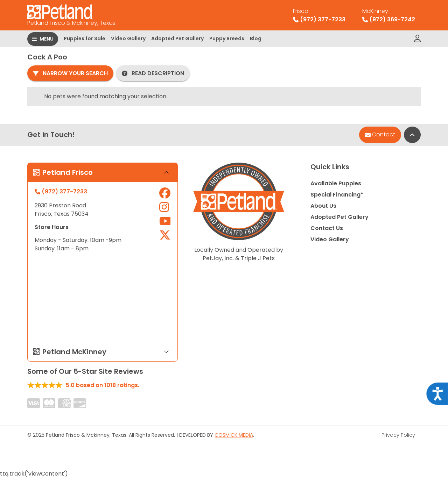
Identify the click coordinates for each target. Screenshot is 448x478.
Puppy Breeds (227, 38)
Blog (256, 38)
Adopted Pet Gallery (177, 38)
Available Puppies (336, 183)
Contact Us (327, 228)
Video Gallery (128, 38)
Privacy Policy (398, 435)
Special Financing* (337, 195)
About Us (323, 206)
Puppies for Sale (85, 38)
